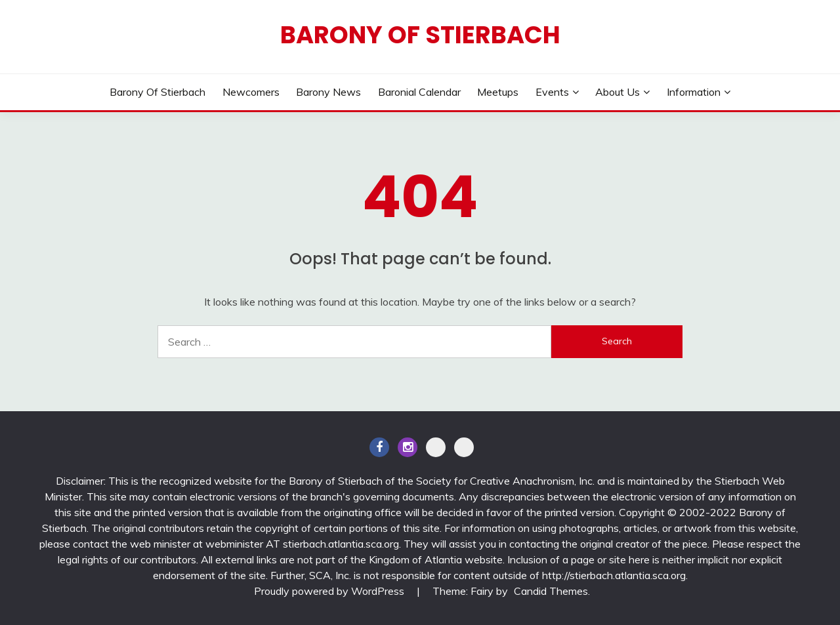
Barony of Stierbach (420, 35)
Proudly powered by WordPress (330, 591)
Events (552, 92)
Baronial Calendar (419, 92)
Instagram (408, 447)
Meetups (498, 92)
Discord (436, 447)
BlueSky (464, 447)
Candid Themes (551, 591)
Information (694, 92)
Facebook (379, 447)
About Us (618, 92)
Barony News (328, 92)
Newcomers (251, 92)
